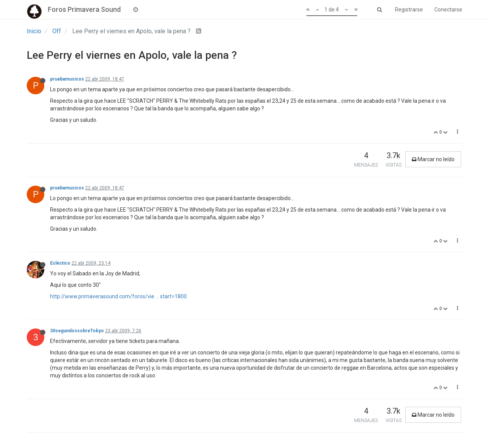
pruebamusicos (67, 79)
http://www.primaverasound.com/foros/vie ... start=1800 (118, 296)
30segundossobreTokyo (77, 331)
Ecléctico (60, 263)
